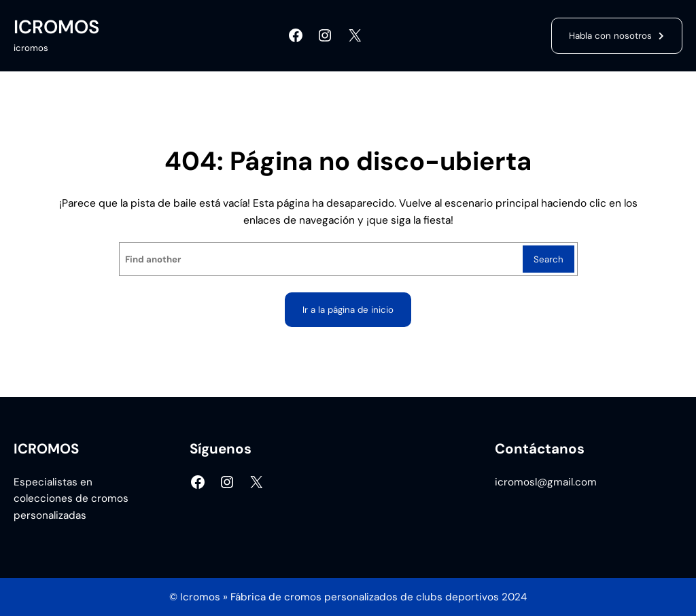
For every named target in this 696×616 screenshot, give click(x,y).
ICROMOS (56, 27)
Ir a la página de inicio (348, 310)
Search (549, 259)
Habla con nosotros (610, 36)
